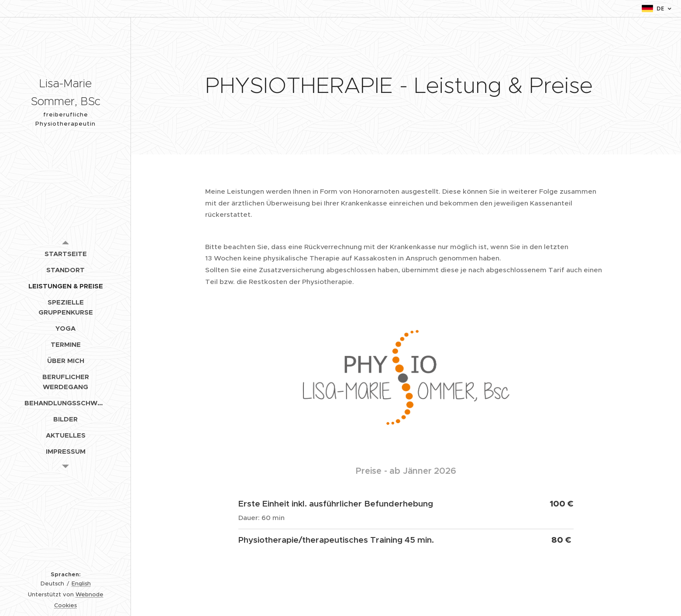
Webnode (89, 594)
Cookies (65, 605)
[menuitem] (65, 254)
